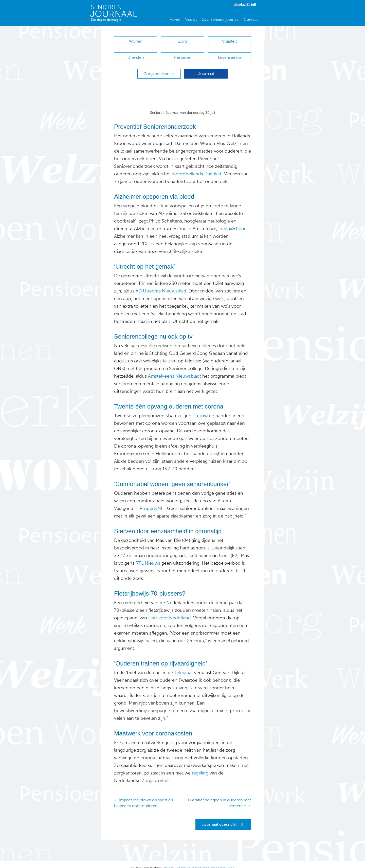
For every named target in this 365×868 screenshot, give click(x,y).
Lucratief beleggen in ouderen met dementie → (219, 795)
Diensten (136, 55)
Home (175, 20)
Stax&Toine (235, 221)
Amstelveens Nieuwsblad (174, 368)
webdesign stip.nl (223, 860)
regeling (199, 765)
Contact (251, 20)
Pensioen (183, 55)
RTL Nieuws (148, 556)
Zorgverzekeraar (159, 69)
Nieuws (191, 20)
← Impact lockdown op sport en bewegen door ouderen (143, 795)
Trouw (201, 408)
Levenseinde (229, 55)
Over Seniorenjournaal (221, 20)
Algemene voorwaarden (193, 860)
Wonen (136, 41)
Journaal (206, 69)
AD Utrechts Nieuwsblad (161, 283)
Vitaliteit (229, 41)
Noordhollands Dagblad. (197, 166)
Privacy (169, 860)
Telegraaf (184, 665)
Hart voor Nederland (170, 610)
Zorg (183, 41)
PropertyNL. (152, 501)
